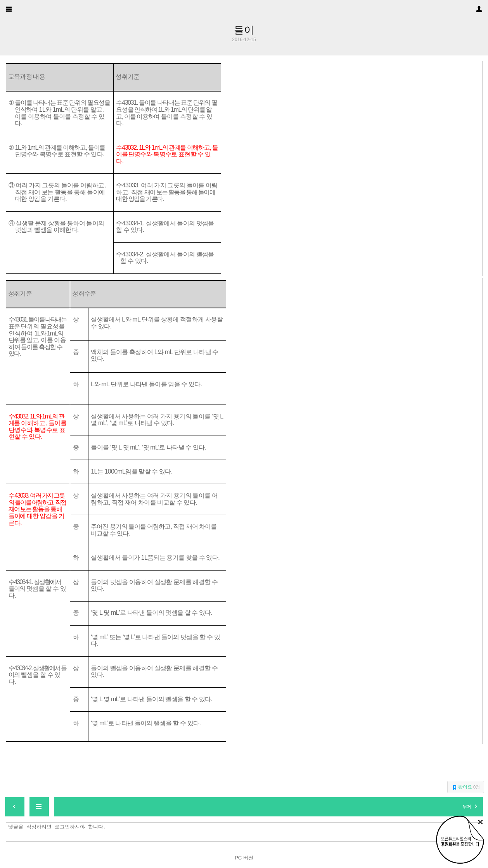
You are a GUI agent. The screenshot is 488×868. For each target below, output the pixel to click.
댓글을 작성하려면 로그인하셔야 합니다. (246, 832)
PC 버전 (244, 858)
